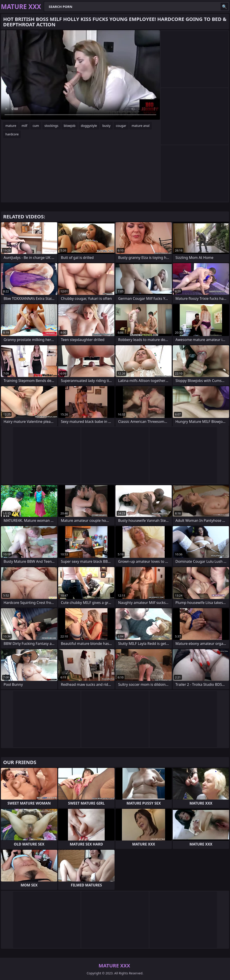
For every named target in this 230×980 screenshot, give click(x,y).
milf (24, 126)
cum (36, 126)
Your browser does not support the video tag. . (80, 75)
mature (11, 126)
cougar (121, 126)
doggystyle (89, 126)
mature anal (141, 126)
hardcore (12, 134)
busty (106, 126)
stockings (51, 126)
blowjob (70, 126)
